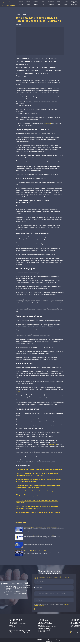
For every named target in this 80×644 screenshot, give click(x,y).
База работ (74, 5)
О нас (59, 5)
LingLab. (18, 392)
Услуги (28, 5)
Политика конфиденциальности (48, 628)
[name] (54, 583)
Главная (21, 5)
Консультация (75, 634)
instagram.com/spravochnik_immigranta (17, 595)
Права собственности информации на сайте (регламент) (45, 632)
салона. (18, 305)
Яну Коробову (53, 445)
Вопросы (36, 5)
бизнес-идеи (47, 124)
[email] (54, 589)
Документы (51, 5)
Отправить (39, 611)
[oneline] (54, 602)
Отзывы (66, 5)
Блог (43, 5)
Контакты (76, 6)
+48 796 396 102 (56, 2)
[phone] (54, 596)
